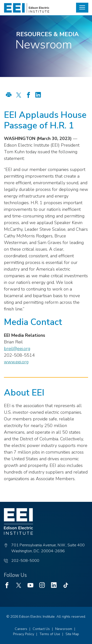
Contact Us (41, 629)
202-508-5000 (25, 561)
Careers (21, 629)
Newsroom (64, 629)
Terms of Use (50, 634)
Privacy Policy (24, 634)
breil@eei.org (17, 349)
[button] (82, 8)
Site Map (72, 634)
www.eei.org (16, 362)
